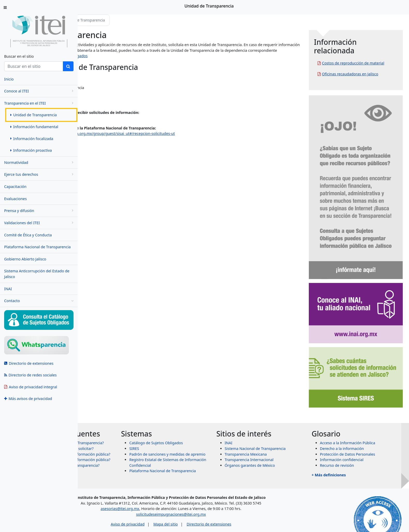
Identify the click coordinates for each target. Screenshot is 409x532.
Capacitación (15, 187)
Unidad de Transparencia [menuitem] (34, 115)
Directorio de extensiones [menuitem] (29, 363)
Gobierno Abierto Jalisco (25, 259)
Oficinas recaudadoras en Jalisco (369, 80)
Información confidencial (361, 403)
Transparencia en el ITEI (40, 103)
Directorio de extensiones (253, 501)
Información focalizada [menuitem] (32, 139)
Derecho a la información (361, 392)
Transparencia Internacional (287, 403)
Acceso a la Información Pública (367, 386)
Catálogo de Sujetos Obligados (213, 386)
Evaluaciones (15, 199)
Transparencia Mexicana (284, 397)
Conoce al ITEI (40, 91)
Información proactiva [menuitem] (31, 150)
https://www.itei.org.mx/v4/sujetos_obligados (212, 56)
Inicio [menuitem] (9, 79)
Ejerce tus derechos (40, 174)
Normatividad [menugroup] (40, 162)
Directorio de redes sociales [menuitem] (30, 375)
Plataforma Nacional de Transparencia (37, 247)
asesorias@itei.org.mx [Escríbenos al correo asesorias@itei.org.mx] (164, 486)
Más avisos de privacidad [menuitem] (28, 399)
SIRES (191, 392)
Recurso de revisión (356, 409)
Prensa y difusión (40, 211)
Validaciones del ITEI (40, 223)
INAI (8, 289)
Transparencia (118, 20)
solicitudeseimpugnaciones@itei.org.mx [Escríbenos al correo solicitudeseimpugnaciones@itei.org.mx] (215, 491)
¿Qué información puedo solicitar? (140, 406)
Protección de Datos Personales (366, 397)
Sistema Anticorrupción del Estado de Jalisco (37, 274)
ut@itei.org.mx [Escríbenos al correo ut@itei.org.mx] (97, 118)
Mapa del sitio (210, 501)
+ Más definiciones (348, 418)
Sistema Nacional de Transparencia (293, 392)
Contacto (39, 301)
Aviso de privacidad (172, 501)
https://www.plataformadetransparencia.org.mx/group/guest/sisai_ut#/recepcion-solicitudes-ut (167, 133)
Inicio (94, 20)
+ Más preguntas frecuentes (127, 449)
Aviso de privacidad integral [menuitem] (31, 387)
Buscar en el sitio (19, 56)
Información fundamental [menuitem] (34, 127)
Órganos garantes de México (288, 409)
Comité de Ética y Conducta (28, 235)
